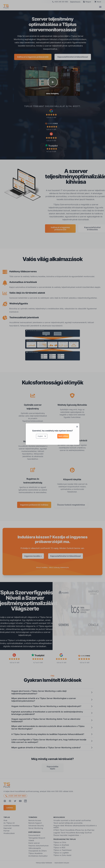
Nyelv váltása (63, 436)
